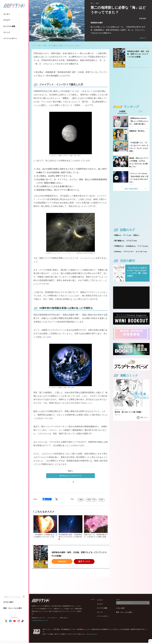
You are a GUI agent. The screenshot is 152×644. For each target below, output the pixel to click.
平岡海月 (119, 246)
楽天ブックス (84, 561)
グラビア (7, 20)
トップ (34, 46)
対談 (136, 235)
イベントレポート (10, 38)
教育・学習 (92, 500)
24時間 (122, 112)
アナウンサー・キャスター (135, 252)
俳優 (118, 235)
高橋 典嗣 (143, 18)
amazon (62, 561)
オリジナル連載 (9, 26)
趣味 (81, 500)
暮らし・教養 (42, 46)
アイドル (143, 246)
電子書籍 (119, 241)
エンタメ (7, 14)
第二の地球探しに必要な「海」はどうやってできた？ (65, 46)
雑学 (102, 500)
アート (127, 235)
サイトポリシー (52, 618)
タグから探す (8, 602)
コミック (7, 32)
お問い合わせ (63, 618)
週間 (140, 112)
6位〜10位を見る (131, 189)
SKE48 (118, 252)
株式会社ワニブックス (38, 618)
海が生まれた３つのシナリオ (71, 476)
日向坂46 (131, 246)
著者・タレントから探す (13, 608)
